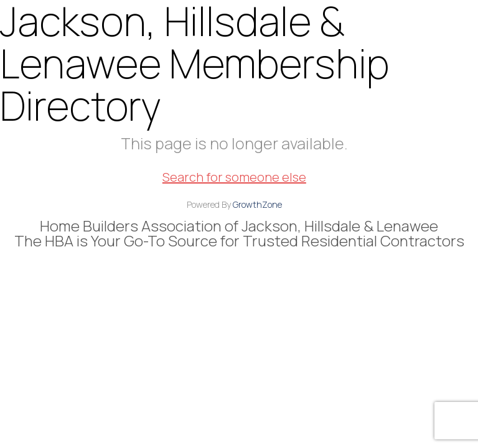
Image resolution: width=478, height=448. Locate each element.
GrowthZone (257, 204)
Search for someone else (234, 177)
